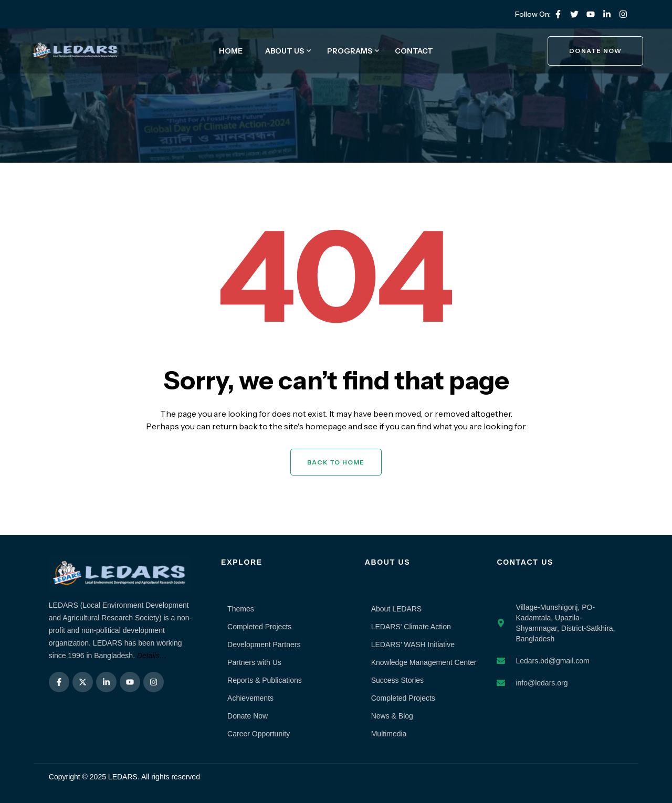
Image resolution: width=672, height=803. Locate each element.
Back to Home (336, 462)
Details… (152, 656)
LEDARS (123, 777)
